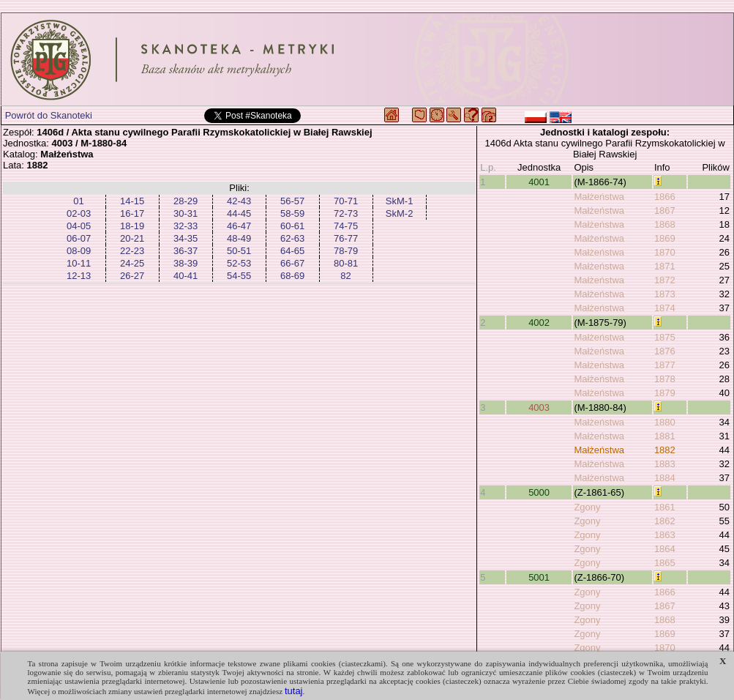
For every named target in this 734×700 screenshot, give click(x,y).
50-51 (239, 251)
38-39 (186, 263)
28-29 (186, 201)
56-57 (292, 201)
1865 (665, 563)
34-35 (186, 238)
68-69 (292, 276)
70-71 (346, 201)
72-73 (346, 213)
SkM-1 (400, 201)
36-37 (186, 251)
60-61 (292, 226)
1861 (665, 507)
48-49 (239, 238)
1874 (665, 308)
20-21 (132, 238)
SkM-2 (400, 213)
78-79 (346, 251)
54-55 (239, 276)
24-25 (132, 263)
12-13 (79, 276)
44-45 (239, 213)
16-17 (132, 213)
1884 (665, 478)
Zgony (587, 507)
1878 (665, 379)
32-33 (186, 226)
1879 (665, 393)
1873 (665, 294)
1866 (665, 197)
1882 (665, 450)
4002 (539, 323)
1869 (665, 238)
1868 (665, 224)
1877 (665, 365)
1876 (665, 351)
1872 (665, 280)
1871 (665, 266)
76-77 (346, 238)
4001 (539, 182)
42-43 (239, 201)
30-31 (186, 213)
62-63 (292, 238)
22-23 (132, 251)
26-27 (132, 276)
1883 (665, 464)
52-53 (239, 263)
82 (345, 276)
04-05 (79, 226)
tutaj (294, 691)
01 (78, 201)
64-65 (292, 251)
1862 (665, 521)
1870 (665, 252)
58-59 (292, 213)
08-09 (79, 251)
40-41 (186, 276)
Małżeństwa (599, 197)
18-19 (132, 226)
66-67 (292, 263)
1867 (665, 211)
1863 (665, 535)
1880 (665, 422)
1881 (665, 436)
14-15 (132, 201)
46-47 (239, 226)
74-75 (346, 226)
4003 (539, 407)
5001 (539, 577)
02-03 (79, 213)
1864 (665, 549)
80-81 (346, 263)
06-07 (79, 238)
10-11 (79, 263)
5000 (539, 492)
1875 (665, 337)
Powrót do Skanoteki (49, 115)
